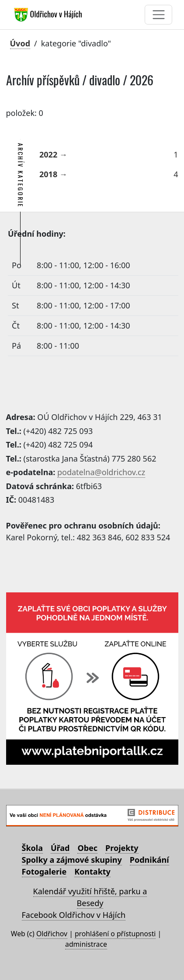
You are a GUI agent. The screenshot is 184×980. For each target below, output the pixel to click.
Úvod (20, 43)
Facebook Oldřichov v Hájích (74, 915)
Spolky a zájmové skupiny (72, 860)
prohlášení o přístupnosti (115, 934)
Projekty (122, 848)
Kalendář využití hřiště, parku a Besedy (90, 897)
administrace (86, 944)
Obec (87, 848)
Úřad (60, 848)
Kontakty (92, 871)
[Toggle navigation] (158, 15)
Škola (32, 848)
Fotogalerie (44, 871)
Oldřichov (52, 934)
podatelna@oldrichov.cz (101, 472)
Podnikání (149, 860)
